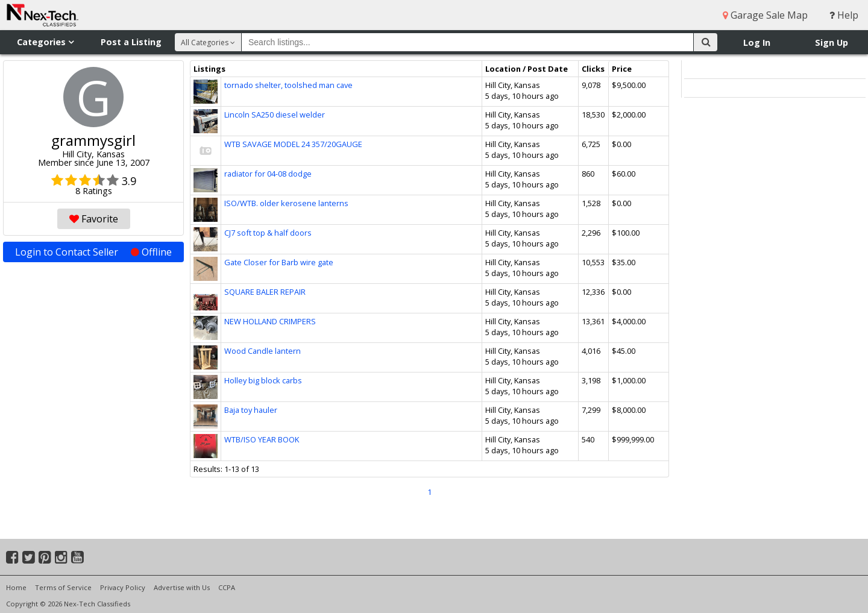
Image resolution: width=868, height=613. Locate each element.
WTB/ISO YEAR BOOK (262, 439)
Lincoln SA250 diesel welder (275, 115)
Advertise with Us (182, 587)
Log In (757, 42)
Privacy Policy (123, 587)
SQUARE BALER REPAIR (265, 292)
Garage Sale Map (765, 15)
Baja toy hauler (251, 410)
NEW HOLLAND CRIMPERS (270, 321)
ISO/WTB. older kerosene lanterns (286, 203)
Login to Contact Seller (93, 252)
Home (16, 587)
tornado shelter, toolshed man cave (288, 85)
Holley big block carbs (263, 380)
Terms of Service (63, 587)
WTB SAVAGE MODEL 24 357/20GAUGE (293, 144)
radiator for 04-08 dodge (268, 174)
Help (844, 15)
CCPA (227, 587)
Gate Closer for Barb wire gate (279, 262)
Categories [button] (45, 42)
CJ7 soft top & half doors (268, 233)
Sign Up (832, 42)
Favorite (94, 219)
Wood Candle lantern (263, 351)
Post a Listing (131, 42)
